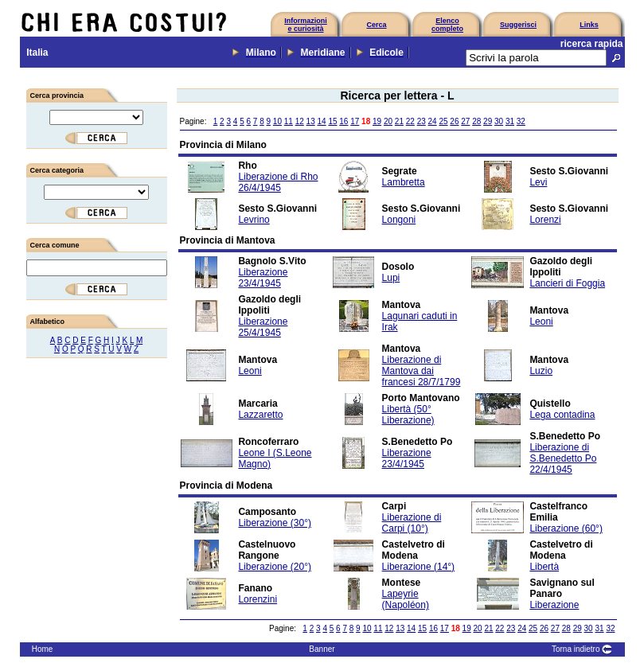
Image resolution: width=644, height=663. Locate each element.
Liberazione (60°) (566, 528)
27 (465, 121)
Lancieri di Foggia (567, 283)
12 (300, 121)
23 (422, 121)
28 (476, 121)
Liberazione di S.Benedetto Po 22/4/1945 (563, 458)
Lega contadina (562, 415)
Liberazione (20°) (275, 567)
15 (332, 121)
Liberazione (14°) (419, 567)
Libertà (544, 567)
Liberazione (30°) (275, 523)
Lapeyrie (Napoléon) (406, 599)
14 (321, 121)
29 (488, 121)
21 (399, 121)
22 (410, 121)
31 (510, 121)
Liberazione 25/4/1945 (263, 327)
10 (277, 121)
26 (454, 121)
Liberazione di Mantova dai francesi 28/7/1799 (422, 371)
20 (388, 121)
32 (521, 121)
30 (499, 121)
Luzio (541, 371)
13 (311, 121)
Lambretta (404, 182)
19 (377, 121)
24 (433, 121)
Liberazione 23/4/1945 (263, 278)
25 (443, 121)
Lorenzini (258, 599)
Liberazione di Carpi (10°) (412, 523)
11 (289, 121)
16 (343, 121)
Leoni (541, 322)
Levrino (254, 220)
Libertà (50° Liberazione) (408, 415)
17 (355, 121)
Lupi (391, 278)
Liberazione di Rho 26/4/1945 (278, 182)
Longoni (399, 220)
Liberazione (554, 605)
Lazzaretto (260, 415)
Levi (538, 182)
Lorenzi (545, 220)
